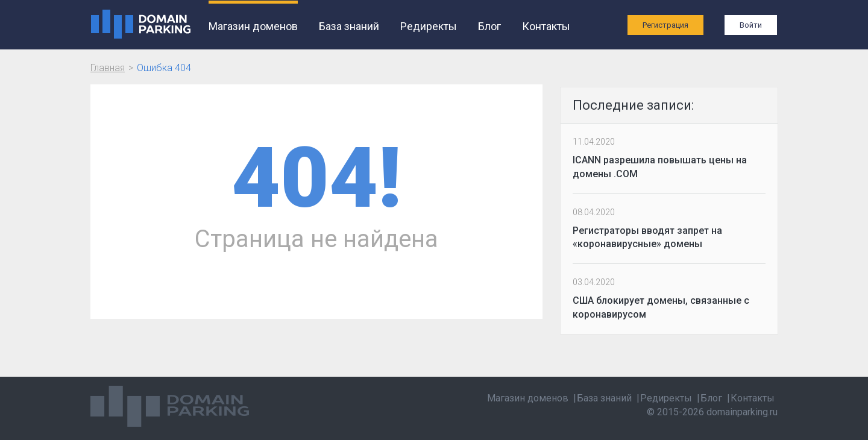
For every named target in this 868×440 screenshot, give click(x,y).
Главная (108, 68)
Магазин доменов (253, 26)
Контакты (546, 26)
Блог (489, 26)
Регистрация (665, 25)
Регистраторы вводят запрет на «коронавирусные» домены (647, 237)
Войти (751, 25)
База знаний (349, 26)
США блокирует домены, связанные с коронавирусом (661, 307)
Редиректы (429, 26)
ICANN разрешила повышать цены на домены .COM (660, 167)
